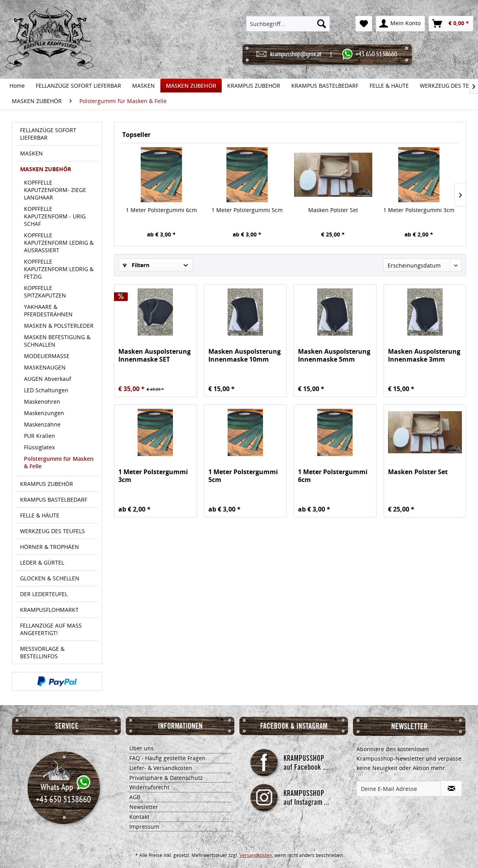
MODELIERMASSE (47, 356)
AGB (135, 797)
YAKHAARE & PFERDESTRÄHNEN (48, 310)
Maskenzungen (44, 413)
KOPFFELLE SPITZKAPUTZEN (45, 292)
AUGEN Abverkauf (48, 379)
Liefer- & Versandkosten (161, 768)
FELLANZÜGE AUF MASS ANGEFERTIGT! (51, 629)
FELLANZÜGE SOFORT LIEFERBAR (48, 134)
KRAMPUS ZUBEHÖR (47, 484)
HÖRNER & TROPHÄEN (50, 547)
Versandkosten (256, 855)
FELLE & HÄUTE (40, 515)
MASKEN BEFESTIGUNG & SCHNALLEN (57, 341)
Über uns (142, 748)
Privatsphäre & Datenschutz (166, 778)
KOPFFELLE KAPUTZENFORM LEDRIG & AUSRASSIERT (59, 243)
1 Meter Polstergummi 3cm (419, 210)
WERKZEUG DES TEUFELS (52, 531)
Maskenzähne (42, 424)
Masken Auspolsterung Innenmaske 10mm (245, 355)
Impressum (144, 826)
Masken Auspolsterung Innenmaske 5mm (334, 355)
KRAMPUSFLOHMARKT (49, 610)
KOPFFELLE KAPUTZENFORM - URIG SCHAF (55, 216)
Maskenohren (42, 402)
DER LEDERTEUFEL (44, 594)
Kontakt (139, 817)
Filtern (136, 265)
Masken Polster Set (333, 210)
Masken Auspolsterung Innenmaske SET (154, 355)
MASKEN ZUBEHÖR (46, 169)
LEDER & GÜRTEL (42, 562)
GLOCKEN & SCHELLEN (50, 578)
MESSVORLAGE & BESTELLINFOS (42, 652)
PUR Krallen (40, 436)
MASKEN (31, 153)
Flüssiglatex (39, 447)
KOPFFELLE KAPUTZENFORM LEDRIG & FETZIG (59, 269)
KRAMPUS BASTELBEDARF (54, 500)
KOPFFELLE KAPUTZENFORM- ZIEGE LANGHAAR (55, 190)
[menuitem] (288, 24)
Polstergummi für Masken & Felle (59, 462)
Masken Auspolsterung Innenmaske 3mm (424, 355)
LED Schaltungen (46, 390)
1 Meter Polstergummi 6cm (161, 210)
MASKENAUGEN (45, 367)
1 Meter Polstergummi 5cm (247, 210)
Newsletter (144, 807)
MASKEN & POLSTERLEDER (59, 326)
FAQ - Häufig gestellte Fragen (167, 758)
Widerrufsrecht (149, 787)
